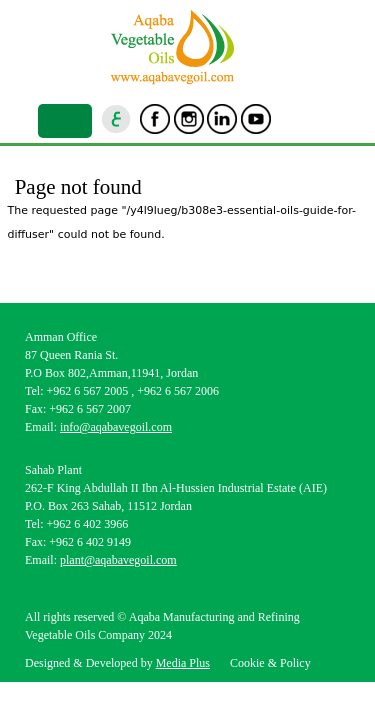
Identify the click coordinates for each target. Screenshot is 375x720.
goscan (289, 119)
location (323, 119)
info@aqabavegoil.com (116, 427)
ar (117, 119)
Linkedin (222, 119)
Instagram (189, 119)
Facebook (155, 119)
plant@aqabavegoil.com (118, 560)
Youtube (256, 119)
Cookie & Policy (270, 663)
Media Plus (183, 663)
